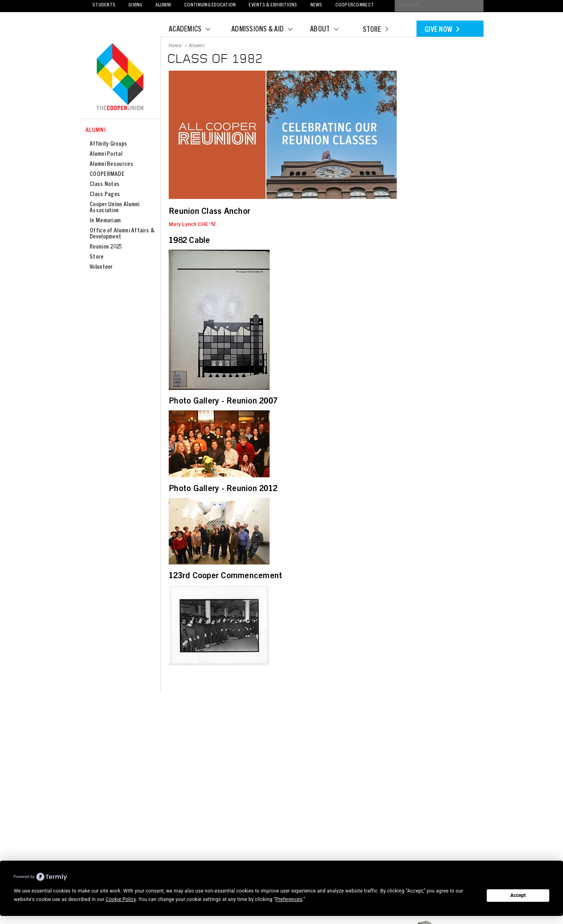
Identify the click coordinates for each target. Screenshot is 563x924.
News (316, 5)
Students (104, 5)
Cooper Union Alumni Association (115, 208)
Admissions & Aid (267, 30)
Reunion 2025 (106, 247)
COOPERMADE (107, 175)
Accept (518, 895)
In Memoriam (105, 221)
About (329, 30)
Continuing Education (210, 5)
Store (375, 30)
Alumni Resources (111, 164)
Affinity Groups (109, 144)
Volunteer (101, 267)
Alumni (163, 5)
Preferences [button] (289, 899)
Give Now (442, 30)
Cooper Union (120, 77)
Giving (135, 5)
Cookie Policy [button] (121, 899)
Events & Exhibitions (273, 5)
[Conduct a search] (439, 6)
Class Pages (105, 195)
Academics (195, 30)
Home (175, 46)
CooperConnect (355, 5)
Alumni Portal (106, 154)
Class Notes (105, 185)
